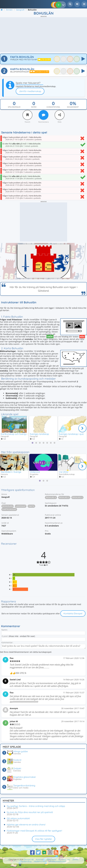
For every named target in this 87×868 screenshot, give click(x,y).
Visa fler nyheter (43, 839)
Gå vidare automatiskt (18, 818)
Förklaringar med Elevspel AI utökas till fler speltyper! (34, 831)
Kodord (17, 760)
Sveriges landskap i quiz (71, 434)
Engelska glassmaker (25, 777)
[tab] (33, 443)
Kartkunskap (9, 509)
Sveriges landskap (39, 434)
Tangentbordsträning (24, 785)
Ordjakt (17, 768)
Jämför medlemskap (30, 91)
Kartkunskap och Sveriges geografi (19, 434)
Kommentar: (7, 642)
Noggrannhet (73, 107)
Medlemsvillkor (40, 861)
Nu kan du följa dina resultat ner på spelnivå (30, 812)
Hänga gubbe (20, 751)
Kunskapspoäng (53, 107)
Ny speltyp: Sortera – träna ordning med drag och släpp (36, 806)
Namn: (5, 630)
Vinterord (35, 472)
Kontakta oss (64, 859)
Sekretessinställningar (57, 861)
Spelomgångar (14, 107)
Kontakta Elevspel (73, 613)
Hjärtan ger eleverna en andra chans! (26, 825)
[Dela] (60, 115)
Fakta (31, 506)
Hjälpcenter (52, 859)
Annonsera (40, 859)
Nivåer (34, 107)
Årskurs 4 (51, 497)
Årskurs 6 (77, 497)
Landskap (21, 506)
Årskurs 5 (64, 497)
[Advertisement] (43, 35)
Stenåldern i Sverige (11, 472)
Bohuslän (8, 506)
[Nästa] (82, 428)
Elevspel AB (29, 859)
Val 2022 (64, 472)
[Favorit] (27, 115)
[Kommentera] (43, 115)
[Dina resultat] (64, 5)
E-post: (5, 636)
